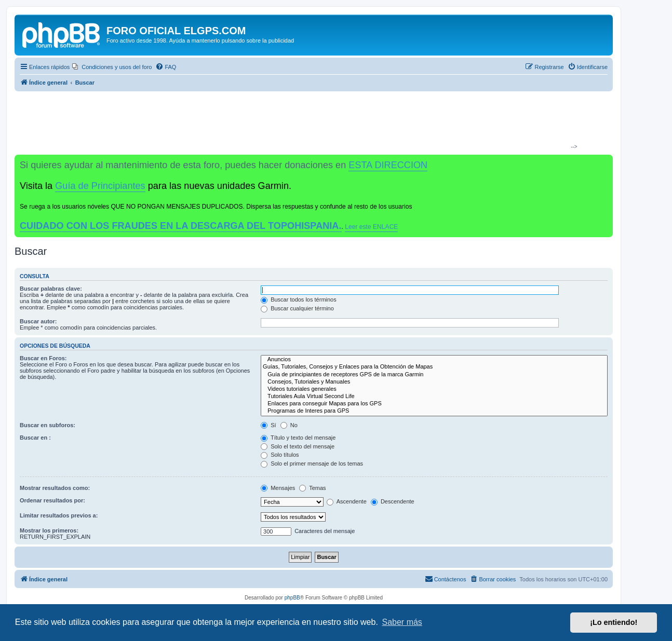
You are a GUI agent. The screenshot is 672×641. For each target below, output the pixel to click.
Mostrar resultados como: (55, 488)
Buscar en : (35, 438)
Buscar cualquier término (297, 308)
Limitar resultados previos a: (59, 515)
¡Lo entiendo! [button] (614, 622)
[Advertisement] (310, 122)
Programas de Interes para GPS (434, 411)
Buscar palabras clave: (51, 289)
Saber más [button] (402, 622)
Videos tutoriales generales (434, 389)
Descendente (393, 501)
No (289, 425)
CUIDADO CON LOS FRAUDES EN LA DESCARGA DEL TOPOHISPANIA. (181, 226)
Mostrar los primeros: (49, 530)
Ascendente (347, 501)
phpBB (292, 598)
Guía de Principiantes (100, 186)
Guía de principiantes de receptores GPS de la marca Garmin (434, 375)
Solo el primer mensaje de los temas (312, 463)
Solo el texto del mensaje (298, 446)
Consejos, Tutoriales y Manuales (434, 382)
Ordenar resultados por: (52, 500)
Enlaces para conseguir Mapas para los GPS (434, 404)
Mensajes (278, 488)
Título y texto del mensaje (298, 438)
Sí (268, 425)
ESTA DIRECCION (388, 165)
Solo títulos (280, 455)
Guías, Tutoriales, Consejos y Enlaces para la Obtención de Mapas (434, 367)
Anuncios (434, 360)
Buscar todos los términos (299, 299)
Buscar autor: (38, 321)
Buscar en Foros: (43, 358)
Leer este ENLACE (371, 227)
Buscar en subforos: (48, 425)
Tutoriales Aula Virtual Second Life (434, 397)
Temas (312, 488)
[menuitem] (112, 67)
